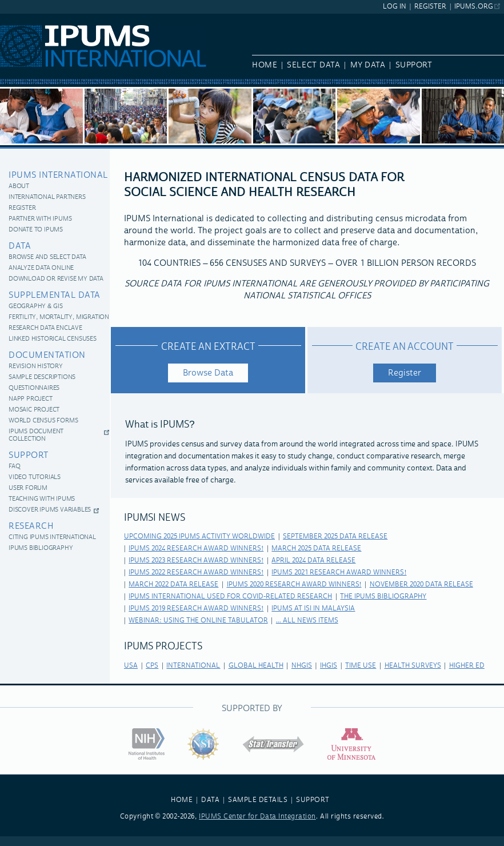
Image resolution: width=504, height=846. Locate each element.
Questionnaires (34, 388)
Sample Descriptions (42, 378)
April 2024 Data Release (313, 560)
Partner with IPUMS (40, 219)
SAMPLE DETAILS (258, 800)
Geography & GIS (35, 307)
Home (265, 65)
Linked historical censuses (53, 339)
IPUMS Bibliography (41, 548)
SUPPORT (313, 800)
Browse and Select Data (47, 258)
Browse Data (208, 373)
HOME (182, 800)
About (19, 187)
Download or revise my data (56, 279)
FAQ (14, 467)
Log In (395, 7)
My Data (368, 65)
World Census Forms (43, 421)
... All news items (307, 620)
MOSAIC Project (34, 410)
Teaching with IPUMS (42, 499)
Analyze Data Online (41, 268)
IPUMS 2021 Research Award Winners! (339, 572)
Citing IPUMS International (52, 538)
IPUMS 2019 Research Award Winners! (196, 608)
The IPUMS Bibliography (383, 596)
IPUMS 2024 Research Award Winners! (196, 548)
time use (361, 666)
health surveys (413, 666)
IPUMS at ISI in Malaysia (313, 608)
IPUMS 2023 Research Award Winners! (196, 560)
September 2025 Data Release (335, 536)
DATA (210, 800)
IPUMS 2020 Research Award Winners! (294, 584)
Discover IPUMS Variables (50, 510)
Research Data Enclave (45, 328)
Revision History (36, 367)
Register (430, 7)
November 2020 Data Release (421, 584)
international (193, 666)
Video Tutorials (35, 478)
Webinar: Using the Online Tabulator (198, 620)
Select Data (313, 65)
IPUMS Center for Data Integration (257, 817)
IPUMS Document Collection (36, 436)
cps (152, 666)
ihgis (329, 666)
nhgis (302, 666)
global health (256, 666)
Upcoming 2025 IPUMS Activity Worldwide (199, 536)
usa (131, 666)
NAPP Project (31, 399)
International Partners (47, 197)
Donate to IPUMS (36, 230)
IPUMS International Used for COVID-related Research (230, 596)
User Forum (28, 488)
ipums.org (473, 7)
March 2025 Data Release (316, 548)
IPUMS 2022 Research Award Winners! (196, 572)
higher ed (467, 666)
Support (414, 65)
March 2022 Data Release (173, 584)
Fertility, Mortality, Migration (59, 318)
